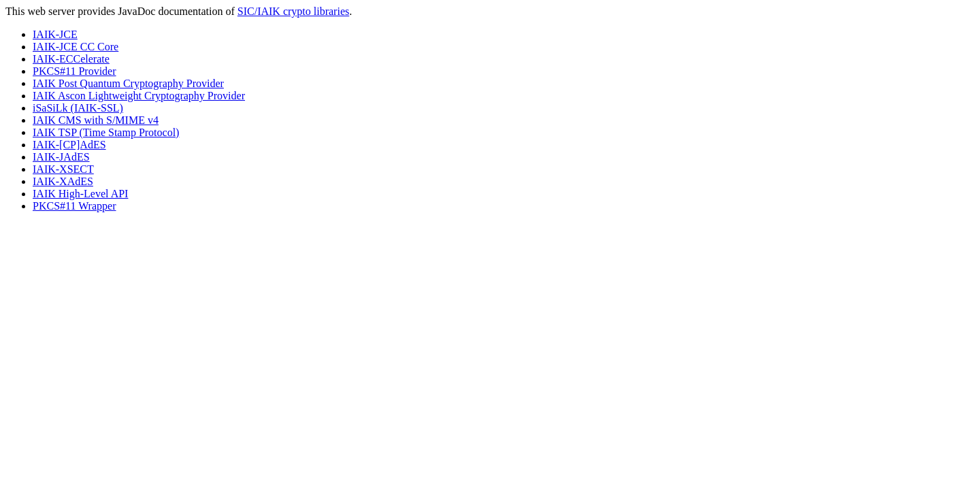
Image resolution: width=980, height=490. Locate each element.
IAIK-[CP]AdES (69, 145)
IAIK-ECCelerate (71, 59)
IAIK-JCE (55, 34)
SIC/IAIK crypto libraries (293, 11)
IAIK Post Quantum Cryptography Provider (128, 83)
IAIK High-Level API (80, 194)
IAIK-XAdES (63, 181)
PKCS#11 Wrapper (74, 206)
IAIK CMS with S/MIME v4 (96, 120)
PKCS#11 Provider (75, 71)
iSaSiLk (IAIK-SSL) (78, 108)
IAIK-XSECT (63, 169)
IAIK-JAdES (61, 157)
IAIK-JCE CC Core (76, 47)
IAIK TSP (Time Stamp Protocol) (106, 132)
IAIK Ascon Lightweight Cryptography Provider (139, 96)
